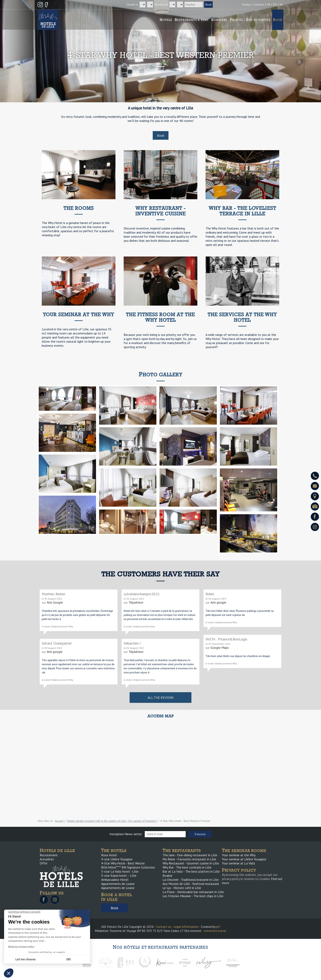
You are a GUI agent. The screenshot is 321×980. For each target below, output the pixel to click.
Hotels (166, 20)
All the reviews (161, 698)
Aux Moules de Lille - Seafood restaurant (191, 884)
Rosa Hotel (109, 855)
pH (218, 927)
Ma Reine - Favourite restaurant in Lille (189, 859)
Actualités (47, 859)
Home (246, 5)
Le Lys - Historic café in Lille (182, 888)
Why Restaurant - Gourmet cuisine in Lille (191, 863)
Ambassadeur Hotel (115, 880)
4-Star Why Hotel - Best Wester (123, 863)
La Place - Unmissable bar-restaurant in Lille (193, 892)
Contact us (164, 927)
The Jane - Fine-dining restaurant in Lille (190, 855)
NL (281, 5)
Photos (236, 20)
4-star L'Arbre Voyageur (117, 859)
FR (268, 5)
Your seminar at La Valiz (238, 863)
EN (275, 5)
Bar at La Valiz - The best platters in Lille (191, 871)
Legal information (186, 927)
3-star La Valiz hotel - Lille (120, 871)
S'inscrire (200, 834)
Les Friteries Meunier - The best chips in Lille (193, 896)
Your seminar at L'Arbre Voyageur (244, 859)
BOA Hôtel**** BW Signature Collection (128, 867)
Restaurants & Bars (192, 20)
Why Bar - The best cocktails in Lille (187, 867)
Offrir (44, 863)
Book (278, 20)
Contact (259, 5)
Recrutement (49, 855)
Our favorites (258, 20)
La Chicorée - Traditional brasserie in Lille (191, 880)
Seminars (219, 20)
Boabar (167, 875)
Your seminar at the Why (239, 855)
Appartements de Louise (118, 884)
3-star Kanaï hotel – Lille (119, 875)
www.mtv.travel (215, 931)
